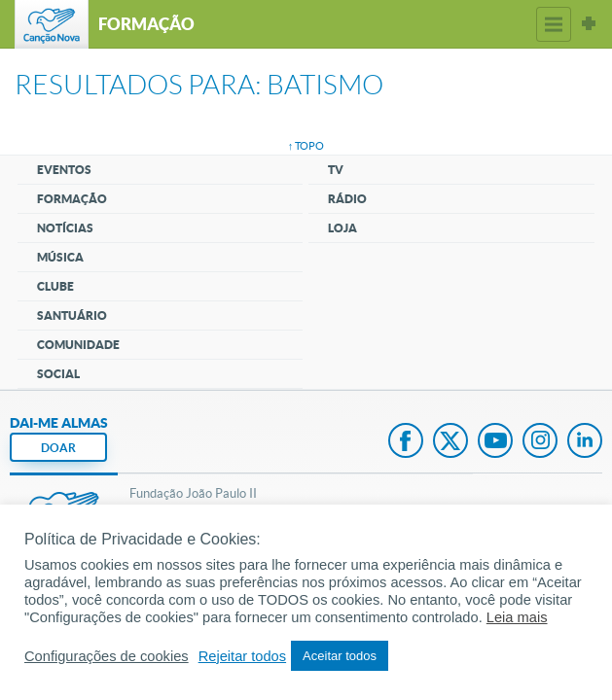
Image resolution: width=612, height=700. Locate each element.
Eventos (64, 170)
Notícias (65, 228)
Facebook (406, 442)
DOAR (58, 448)
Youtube (495, 442)
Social (58, 374)
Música (60, 257)
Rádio (347, 199)
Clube (55, 286)
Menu (554, 24)
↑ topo (306, 146)
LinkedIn (585, 442)
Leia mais (517, 617)
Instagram (540, 442)
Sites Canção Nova (589, 24)
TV (336, 170)
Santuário (72, 315)
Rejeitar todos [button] (242, 656)
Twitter (450, 442)
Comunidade (78, 345)
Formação (72, 199)
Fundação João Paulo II (193, 493)
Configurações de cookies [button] (107, 656)
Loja (342, 228)
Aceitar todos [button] (340, 656)
